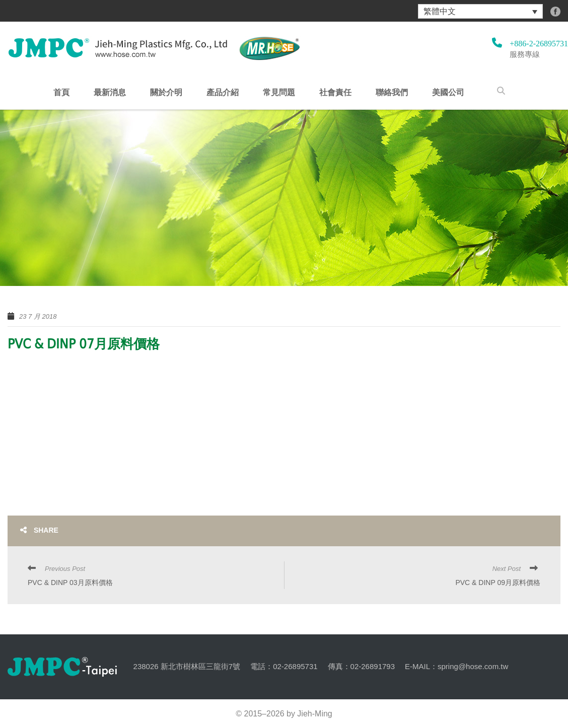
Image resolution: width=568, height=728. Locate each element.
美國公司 (448, 93)
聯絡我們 (392, 93)
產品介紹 (223, 93)
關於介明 (166, 93)
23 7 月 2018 (38, 316)
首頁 (61, 93)
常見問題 (279, 93)
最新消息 (110, 93)
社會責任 (335, 93)
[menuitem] (480, 11)
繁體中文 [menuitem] (440, 11)
